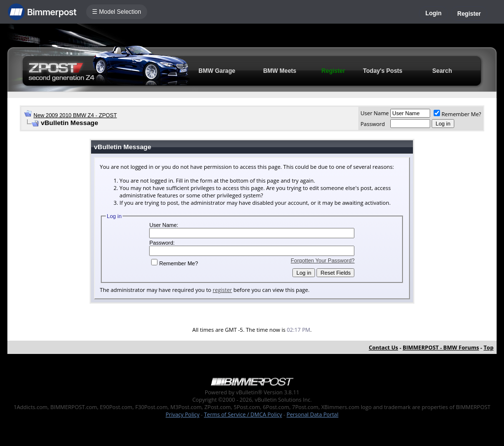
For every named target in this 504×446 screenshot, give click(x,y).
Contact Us (383, 347)
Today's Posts (383, 71)
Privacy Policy (183, 414)
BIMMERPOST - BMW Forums (441, 347)
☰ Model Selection (117, 12)
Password (373, 124)
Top (488, 347)
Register (469, 14)
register (222, 290)
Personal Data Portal (312, 414)
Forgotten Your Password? (323, 260)
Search (442, 71)
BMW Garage (217, 71)
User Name (375, 113)
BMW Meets (280, 71)
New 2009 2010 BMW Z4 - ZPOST (75, 115)
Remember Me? (457, 114)
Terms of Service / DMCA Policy (243, 414)
